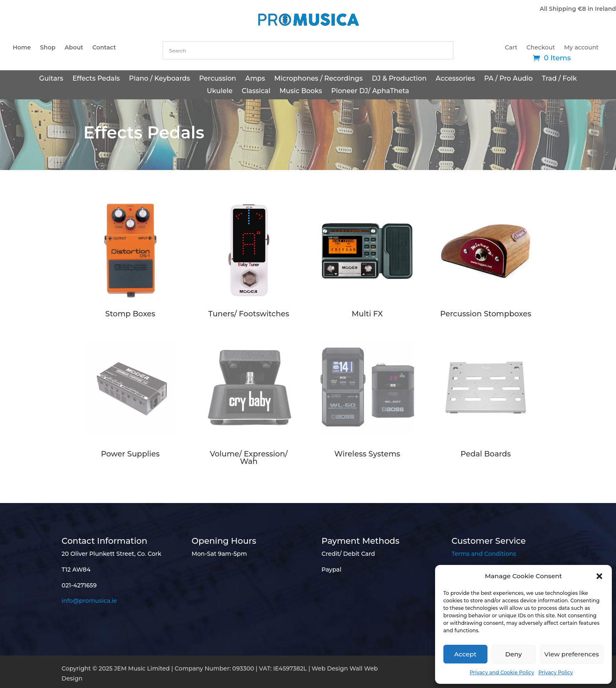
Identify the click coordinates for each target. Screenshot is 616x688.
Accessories (455, 79)
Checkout (541, 48)
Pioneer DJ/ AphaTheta (370, 91)
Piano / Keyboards (160, 79)
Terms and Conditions (484, 554)
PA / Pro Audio (508, 79)
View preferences (572, 654)
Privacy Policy (555, 672)
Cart (511, 48)
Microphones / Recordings (318, 79)
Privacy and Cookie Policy (502, 672)
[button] (599, 576)
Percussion (218, 79)
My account (581, 48)
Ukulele (220, 91)
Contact (104, 48)
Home (22, 48)
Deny (514, 654)
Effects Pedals (96, 79)
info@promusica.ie (89, 601)
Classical (256, 91)
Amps (255, 79)
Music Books (301, 91)
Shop (48, 48)
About (74, 48)
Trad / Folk (559, 79)
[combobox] (308, 50)
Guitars (51, 79)
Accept (465, 654)
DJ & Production (399, 79)
